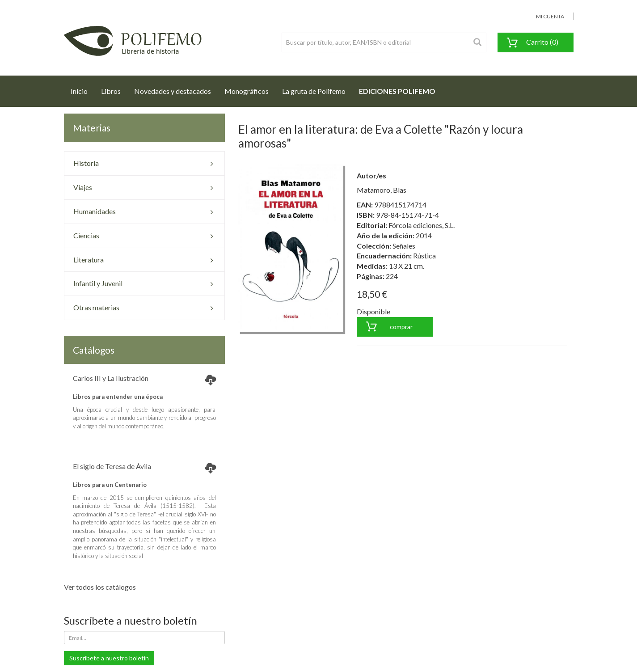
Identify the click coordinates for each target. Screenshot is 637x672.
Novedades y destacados (173, 91)
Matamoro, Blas (382, 190)
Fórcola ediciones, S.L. (422, 225)
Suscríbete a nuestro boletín (109, 658)
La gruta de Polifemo (314, 91)
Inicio (82, 89)
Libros (111, 91)
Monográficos (247, 91)
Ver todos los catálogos (100, 587)
